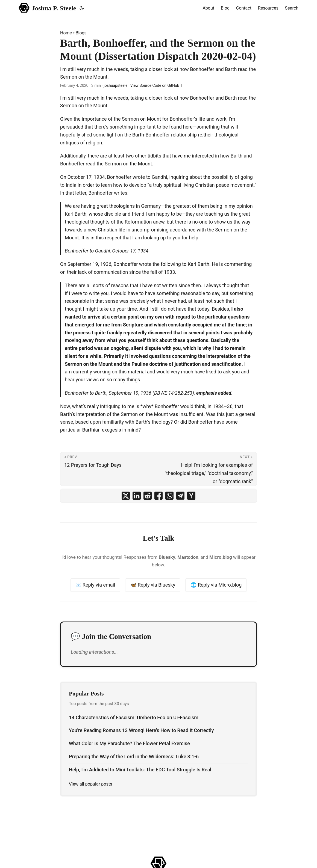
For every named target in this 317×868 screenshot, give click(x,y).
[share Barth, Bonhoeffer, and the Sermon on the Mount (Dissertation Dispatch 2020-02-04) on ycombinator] (191, 496)
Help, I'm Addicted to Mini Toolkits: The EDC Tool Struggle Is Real (140, 770)
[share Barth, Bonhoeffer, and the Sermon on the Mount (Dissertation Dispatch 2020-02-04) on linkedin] (137, 496)
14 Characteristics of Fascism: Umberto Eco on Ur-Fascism (134, 717)
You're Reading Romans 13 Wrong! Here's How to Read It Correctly (141, 730)
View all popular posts (91, 784)
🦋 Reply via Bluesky (153, 585)
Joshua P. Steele (47, 8)
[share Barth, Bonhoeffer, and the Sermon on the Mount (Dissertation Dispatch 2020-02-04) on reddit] (148, 496)
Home (66, 33)
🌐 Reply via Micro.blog (216, 585)
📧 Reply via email (95, 585)
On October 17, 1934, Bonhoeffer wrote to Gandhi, (114, 177)
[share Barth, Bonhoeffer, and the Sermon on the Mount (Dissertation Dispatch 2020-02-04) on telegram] (180, 496)
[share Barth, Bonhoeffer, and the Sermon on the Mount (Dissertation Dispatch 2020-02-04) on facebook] (158, 496)
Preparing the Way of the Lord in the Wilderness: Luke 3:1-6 (134, 756)
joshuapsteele (115, 85)
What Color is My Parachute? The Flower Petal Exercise (129, 743)
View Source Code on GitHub (155, 85)
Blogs (81, 33)
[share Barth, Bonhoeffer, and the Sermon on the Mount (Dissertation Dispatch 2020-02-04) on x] (126, 496)
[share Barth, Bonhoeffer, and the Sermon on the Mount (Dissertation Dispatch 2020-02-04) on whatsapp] (169, 496)
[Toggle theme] (82, 8)
